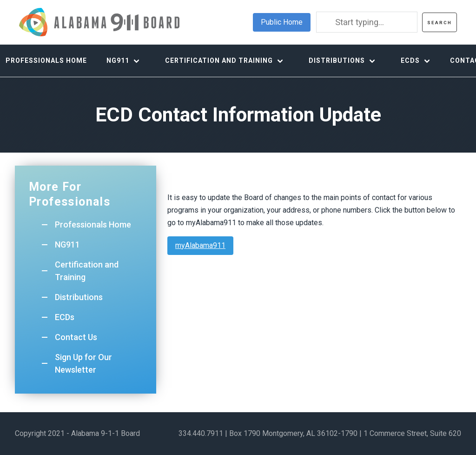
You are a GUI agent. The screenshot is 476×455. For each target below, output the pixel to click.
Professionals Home (93, 224)
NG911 (118, 60)
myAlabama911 (200, 245)
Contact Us (76, 337)
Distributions (337, 60)
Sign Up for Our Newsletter (83, 363)
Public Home (282, 22)
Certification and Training (219, 60)
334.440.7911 (201, 433)
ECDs (410, 60)
